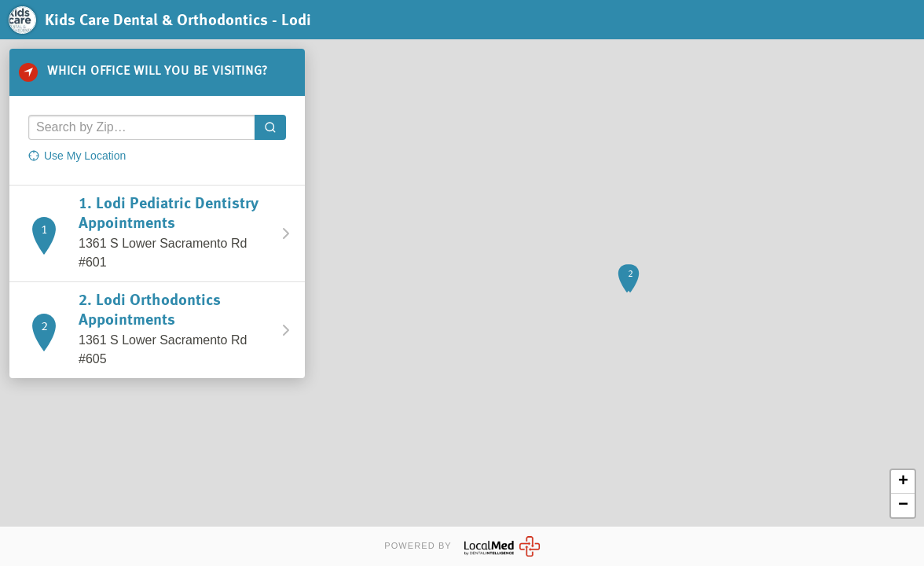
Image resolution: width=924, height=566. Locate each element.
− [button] (903, 505)
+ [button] (903, 482)
